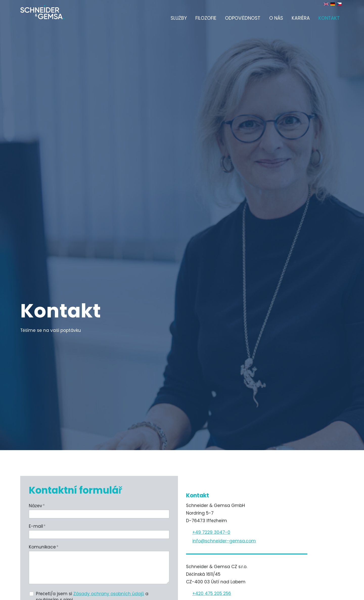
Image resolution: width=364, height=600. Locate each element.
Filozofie (206, 18)
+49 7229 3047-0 (211, 532)
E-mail (37, 526)
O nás (276, 18)
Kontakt (329, 18)
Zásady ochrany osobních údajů (109, 594)
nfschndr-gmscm (224, 541)
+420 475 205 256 (212, 593)
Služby (179, 18)
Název (37, 506)
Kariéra (301, 18)
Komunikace (44, 547)
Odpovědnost (243, 18)
